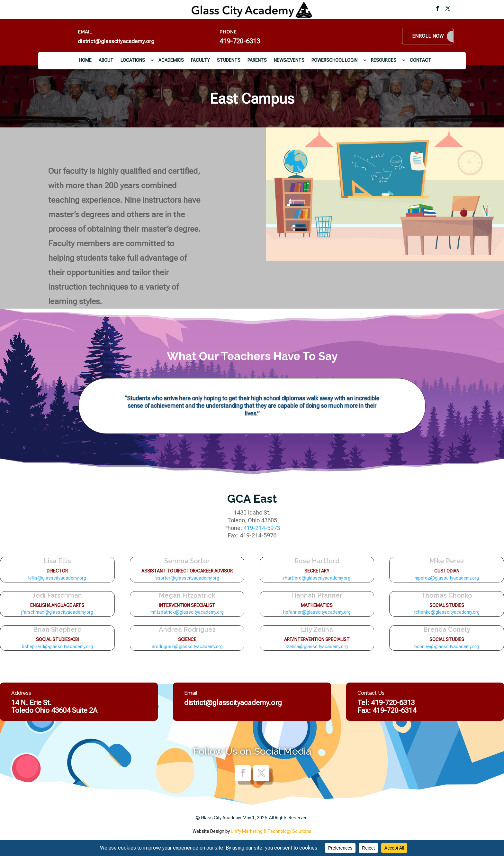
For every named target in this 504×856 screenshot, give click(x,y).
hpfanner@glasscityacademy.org (317, 612)
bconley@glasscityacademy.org (447, 647)
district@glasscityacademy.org (116, 41)
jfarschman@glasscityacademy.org (57, 612)
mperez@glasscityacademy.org (447, 578)
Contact (421, 60)
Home (85, 60)
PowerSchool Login (334, 60)
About (106, 60)
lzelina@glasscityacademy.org (317, 647)
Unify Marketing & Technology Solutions (271, 831)
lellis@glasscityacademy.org (57, 578)
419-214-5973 (262, 528)
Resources (384, 60)
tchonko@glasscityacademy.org (447, 612)
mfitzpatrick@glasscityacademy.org (187, 612)
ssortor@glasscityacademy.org (187, 578)
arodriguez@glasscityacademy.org (187, 647)
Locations (133, 60)
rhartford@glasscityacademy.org (317, 578)
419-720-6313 (240, 41)
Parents (257, 60)
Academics (171, 60)
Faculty (200, 60)
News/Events (289, 60)
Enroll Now (428, 36)
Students (229, 60)
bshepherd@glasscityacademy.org (57, 647)
